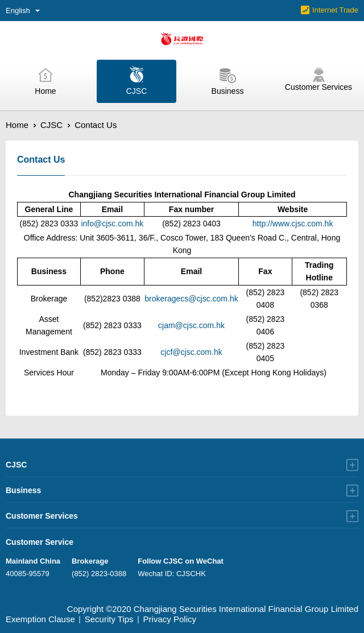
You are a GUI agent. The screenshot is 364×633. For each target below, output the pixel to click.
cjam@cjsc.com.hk (191, 325)
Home (17, 125)
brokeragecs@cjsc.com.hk (191, 299)
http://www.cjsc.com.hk (293, 224)
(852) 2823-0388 (99, 574)
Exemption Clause (40, 619)
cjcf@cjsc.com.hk (191, 352)
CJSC (51, 125)
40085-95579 (28, 574)
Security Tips (109, 619)
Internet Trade (335, 10)
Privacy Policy (170, 619)
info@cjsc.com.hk (112, 224)
